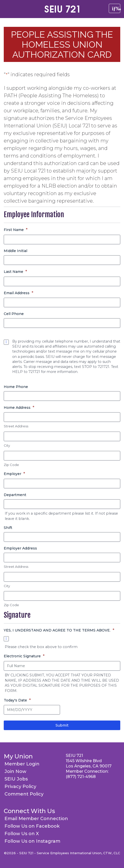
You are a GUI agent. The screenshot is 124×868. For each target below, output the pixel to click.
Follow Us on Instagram (32, 841)
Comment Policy (24, 794)
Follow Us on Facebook (32, 826)
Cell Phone (14, 314)
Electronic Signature (24, 656)
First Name (16, 230)
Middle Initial (15, 251)
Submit (62, 725)
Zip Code (11, 465)
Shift (8, 528)
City (7, 445)
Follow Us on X (22, 834)
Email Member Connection (36, 819)
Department (15, 495)
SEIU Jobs (16, 779)
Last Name (15, 272)
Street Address (16, 426)
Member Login (22, 764)
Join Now (15, 771)
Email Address (18, 293)
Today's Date (17, 700)
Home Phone (16, 387)
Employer (14, 474)
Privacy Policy (20, 786)
